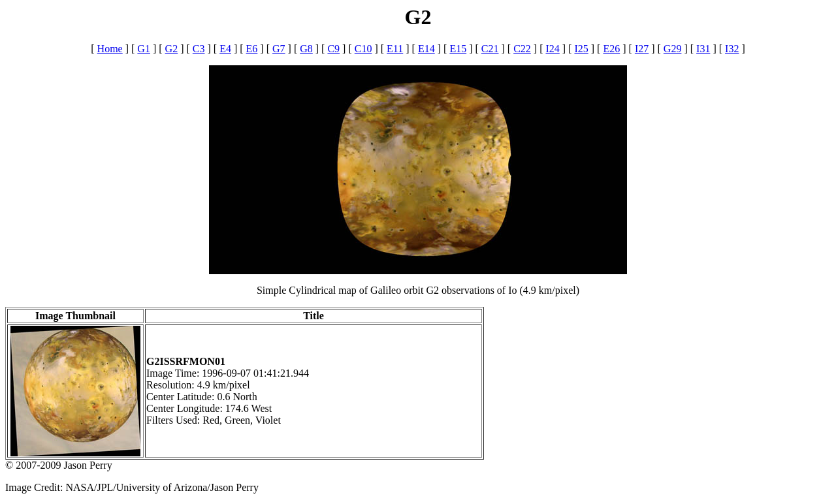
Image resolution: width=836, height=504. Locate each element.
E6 (252, 49)
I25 (581, 49)
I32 (732, 49)
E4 (225, 49)
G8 (306, 49)
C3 (199, 49)
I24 (552, 49)
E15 (458, 49)
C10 (363, 49)
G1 (144, 49)
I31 (703, 49)
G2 (172, 49)
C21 (490, 49)
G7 (279, 49)
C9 (333, 49)
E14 (426, 49)
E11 (395, 49)
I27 (642, 49)
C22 (522, 49)
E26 (611, 49)
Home (110, 49)
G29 (673, 49)
